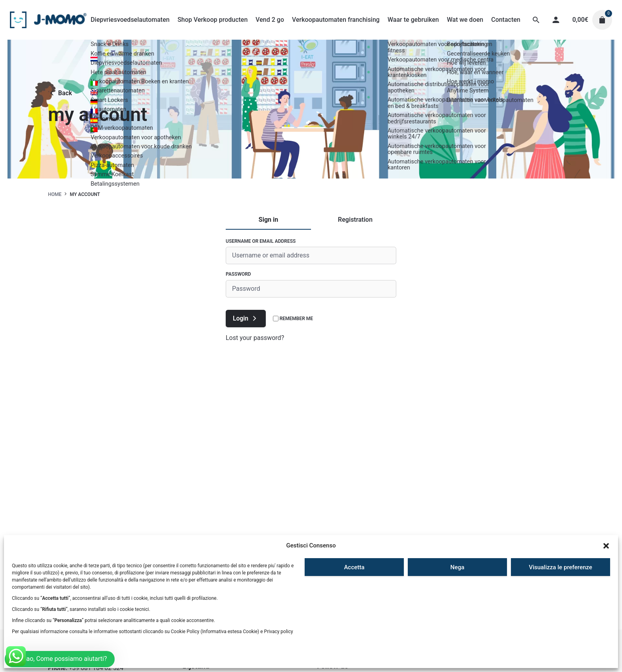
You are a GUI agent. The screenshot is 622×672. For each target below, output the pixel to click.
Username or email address (261, 241)
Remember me (293, 319)
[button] (606, 546)
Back (60, 93)
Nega (457, 567)
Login (246, 319)
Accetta (354, 567)
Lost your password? (255, 338)
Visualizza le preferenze (561, 567)
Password (238, 274)
